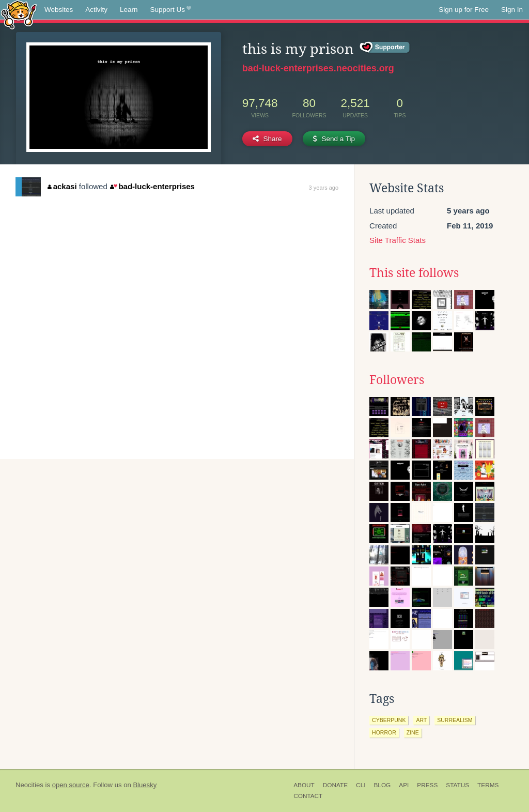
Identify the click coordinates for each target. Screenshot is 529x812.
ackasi (62, 186)
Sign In (512, 10)
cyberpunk (389, 720)
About (304, 785)
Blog (382, 785)
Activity (96, 10)
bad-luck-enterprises (152, 186)
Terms (488, 785)
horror (384, 732)
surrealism (455, 720)
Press (427, 785)
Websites (59, 10)
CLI (361, 785)
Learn (129, 10)
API (404, 785)
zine (413, 732)
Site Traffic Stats (398, 240)
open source (71, 785)
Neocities (29, 785)
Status (457, 785)
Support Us (171, 10)
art (421, 720)
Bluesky (145, 785)
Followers (397, 380)
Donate (335, 785)
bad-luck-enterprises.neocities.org (318, 68)
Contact (308, 796)
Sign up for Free (464, 10)
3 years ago (324, 188)
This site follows (414, 273)
